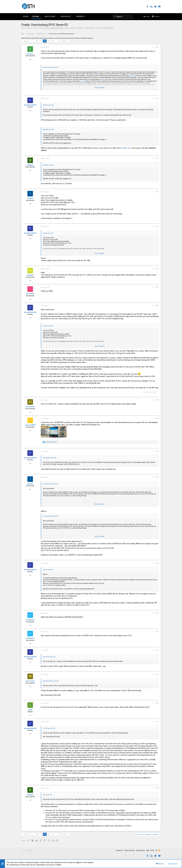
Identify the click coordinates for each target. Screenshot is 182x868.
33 (49, 41)
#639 (157, 722)
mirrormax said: (48, 657)
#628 (157, 306)
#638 (157, 703)
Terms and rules (130, 850)
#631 (157, 451)
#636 (157, 650)
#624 (157, 192)
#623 (157, 158)
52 (59, 41)
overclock (80, 28)
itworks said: (47, 233)
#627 (157, 287)
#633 (157, 563)
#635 (157, 632)
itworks (30, 198)
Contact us (119, 850)
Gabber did (126, 148)
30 (37, 41)
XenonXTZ (30, 294)
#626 (157, 269)
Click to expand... (100, 88)
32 (45, 41)
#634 (157, 613)
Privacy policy (141, 850)
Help (148, 850)
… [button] (34, 41)
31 (41, 41)
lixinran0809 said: (49, 458)
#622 (157, 98)
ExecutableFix (27, 28)
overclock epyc (90, 28)
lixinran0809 (30, 425)
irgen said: (46, 795)
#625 (157, 226)
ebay (103, 79)
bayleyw (30, 165)
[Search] (115, 17)
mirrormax (30, 407)
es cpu (72, 28)
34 (52, 41)
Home (152, 850)
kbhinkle (30, 275)
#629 (157, 400)
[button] (41, 17)
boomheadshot (30, 105)
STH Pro (29, 850)
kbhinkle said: (47, 129)
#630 (157, 418)
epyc (67, 28)
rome (98, 28)
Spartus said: (47, 105)
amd (47, 28)
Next (65, 41)
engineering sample (57, 28)
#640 (157, 788)
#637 (157, 674)
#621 (157, 47)
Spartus (30, 54)
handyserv (30, 620)
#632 (157, 477)
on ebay (133, 76)
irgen (30, 710)
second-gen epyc (107, 28)
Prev (26, 41)
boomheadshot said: (50, 67)
